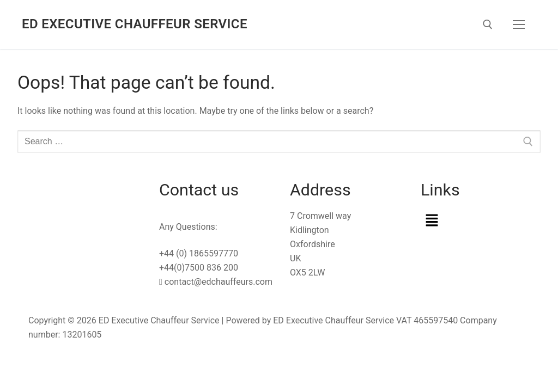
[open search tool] (488, 24)
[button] (475, 221)
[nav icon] (519, 24)
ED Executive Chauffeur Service (135, 24)
